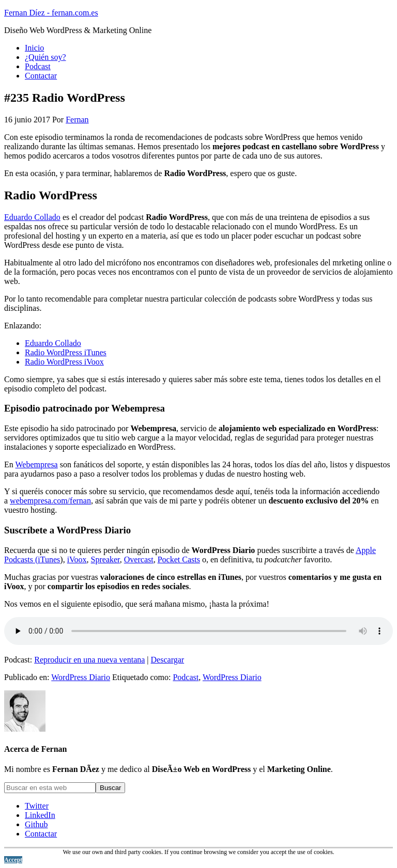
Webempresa (36, 464)
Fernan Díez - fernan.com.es (51, 13)
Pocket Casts (179, 559)
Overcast (139, 559)
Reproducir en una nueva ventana (89, 660)
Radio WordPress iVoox (64, 362)
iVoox (77, 559)
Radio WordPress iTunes (66, 352)
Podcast (186, 677)
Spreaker (105, 559)
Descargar (168, 660)
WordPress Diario (81, 677)
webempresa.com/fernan (50, 501)
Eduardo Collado (32, 217)
